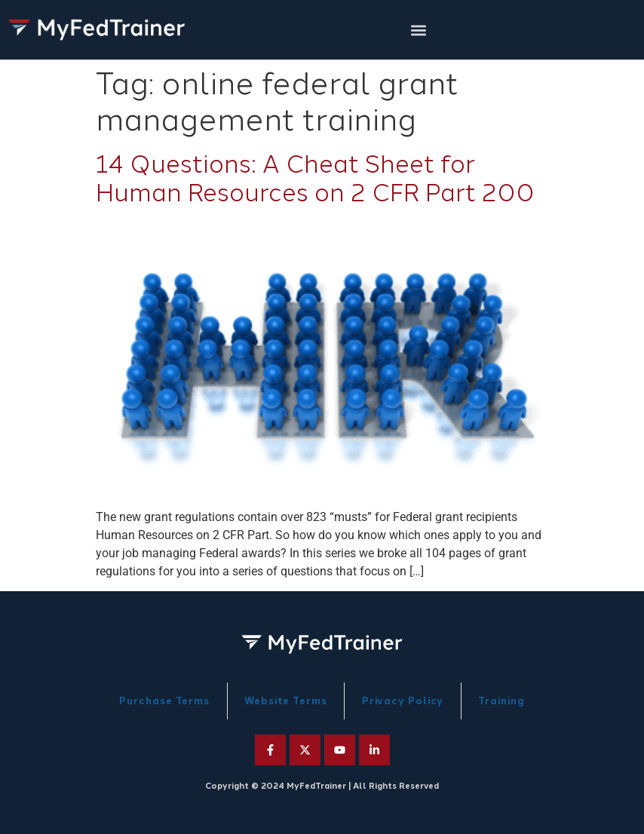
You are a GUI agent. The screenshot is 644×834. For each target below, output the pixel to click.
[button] (419, 30)
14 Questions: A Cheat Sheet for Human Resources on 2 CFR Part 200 (315, 179)
